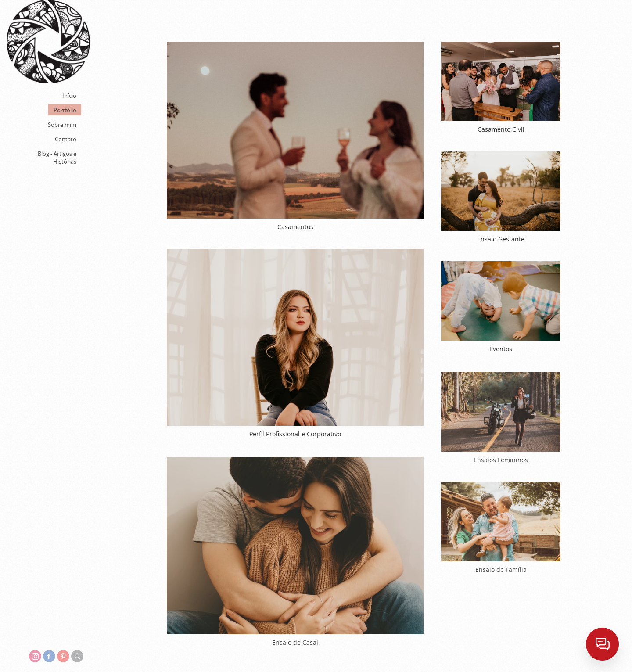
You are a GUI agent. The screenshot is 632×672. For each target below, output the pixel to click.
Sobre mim (62, 125)
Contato (66, 139)
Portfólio (65, 110)
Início (69, 96)
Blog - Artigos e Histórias (57, 158)
